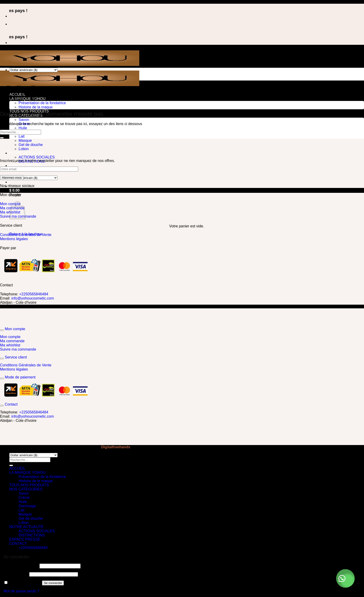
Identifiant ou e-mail (21, 566)
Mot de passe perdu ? (21, 591)
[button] (345, 578)
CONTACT (18, 544)
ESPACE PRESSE (25, 166)
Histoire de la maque (36, 107)
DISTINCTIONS (32, 535)
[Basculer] (2, 330)
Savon (24, 120)
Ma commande (13, 341)
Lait (22, 136)
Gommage (27, 506)
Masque (25, 140)
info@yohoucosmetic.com (33, 298)
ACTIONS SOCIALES (37, 157)
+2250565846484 (34, 294)
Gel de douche (31, 145)
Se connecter (53, 583)
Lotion (24, 149)
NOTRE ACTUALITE (26, 153)
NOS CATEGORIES (26, 489)
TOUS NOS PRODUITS (29, 485)
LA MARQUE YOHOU (27, 473)
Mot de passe (16, 574)
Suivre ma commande (18, 349)
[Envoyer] (2, 138)
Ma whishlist (10, 345)
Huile (23, 128)
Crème (24, 498)
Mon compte (10, 337)
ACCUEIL (17, 468)
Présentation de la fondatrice (42, 103)
